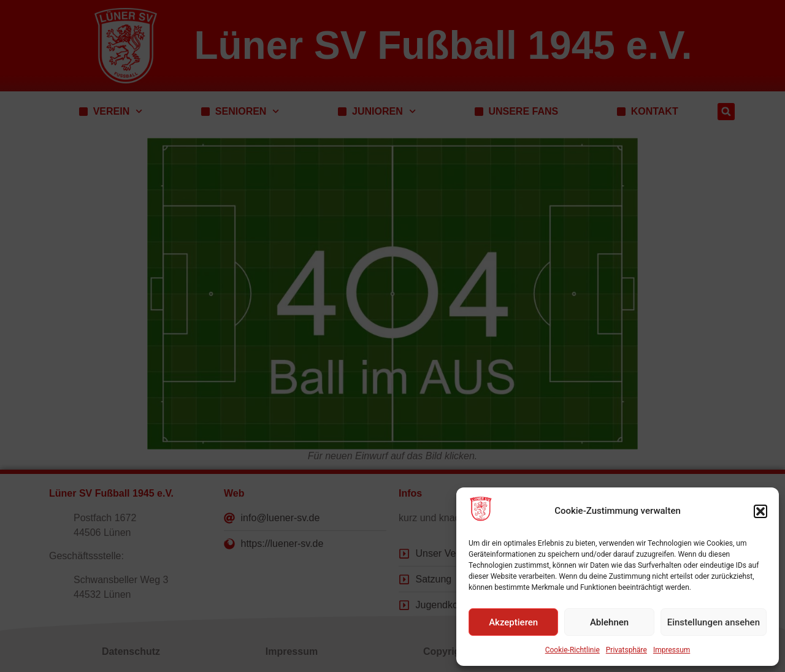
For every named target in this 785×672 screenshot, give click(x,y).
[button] (760, 511)
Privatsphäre (626, 650)
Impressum (672, 650)
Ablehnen (609, 622)
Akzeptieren (513, 622)
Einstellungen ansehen (714, 622)
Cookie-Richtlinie (572, 650)
